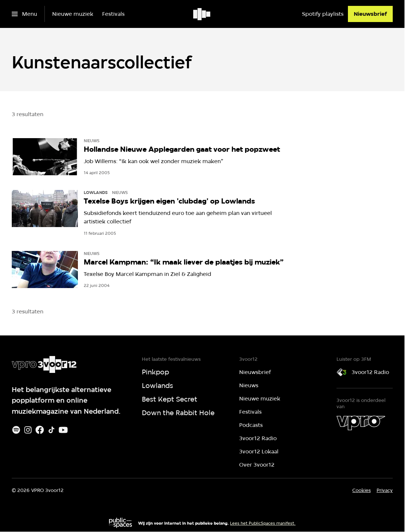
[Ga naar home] (202, 14)
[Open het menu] (24, 14)
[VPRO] (361, 423)
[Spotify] (16, 430)
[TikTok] (51, 430)
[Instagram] (28, 430)
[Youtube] (63, 430)
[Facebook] (40, 430)
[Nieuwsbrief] (370, 14)
